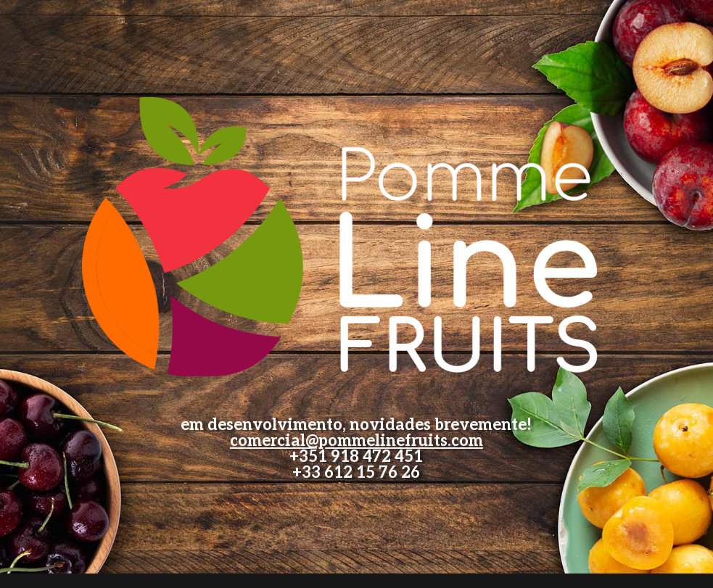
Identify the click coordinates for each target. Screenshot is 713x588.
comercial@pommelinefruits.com (356, 441)
